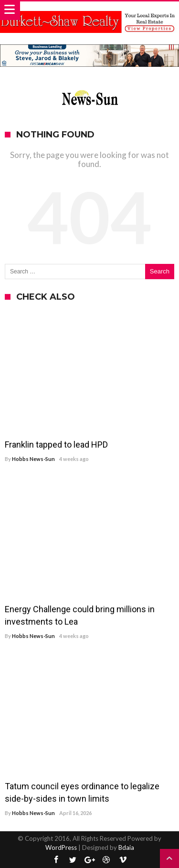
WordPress (61, 847)
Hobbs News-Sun (33, 459)
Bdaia (126, 847)
